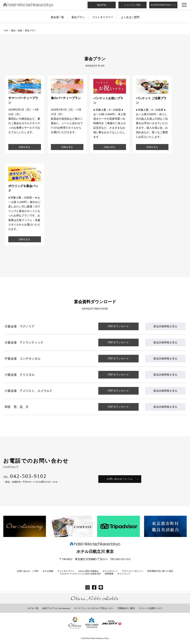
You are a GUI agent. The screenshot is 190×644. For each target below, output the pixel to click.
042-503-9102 (28, 476)
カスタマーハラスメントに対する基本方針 (80, 574)
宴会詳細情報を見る (165, 326)
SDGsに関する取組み (89, 571)
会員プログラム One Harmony (56, 608)
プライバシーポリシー (132, 571)
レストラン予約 (132, 5)
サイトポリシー (110, 571)
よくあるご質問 (130, 17)
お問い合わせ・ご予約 (28, 571)
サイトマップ (124, 574)
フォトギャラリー (103, 17)
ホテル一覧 (33, 608)
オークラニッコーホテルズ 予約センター (94, 608)
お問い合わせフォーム (120, 479)
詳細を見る (25, 147)
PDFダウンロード (118, 326)
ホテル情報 (48, 571)
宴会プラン (78, 17)
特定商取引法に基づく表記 (160, 571)
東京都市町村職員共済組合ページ (163, 5)
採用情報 (109, 574)
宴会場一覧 (57, 17)
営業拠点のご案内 (126, 608)
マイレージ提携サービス (151, 608)
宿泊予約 (102, 5)
